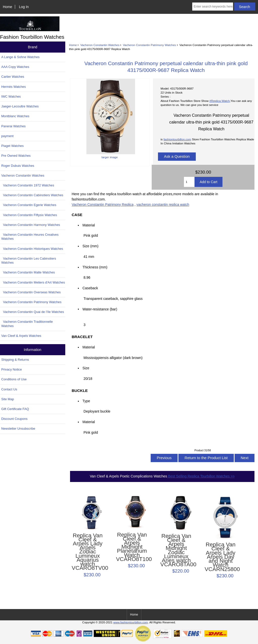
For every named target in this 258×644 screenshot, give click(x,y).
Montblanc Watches (15, 116)
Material (89, 225)
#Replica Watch (220, 101)
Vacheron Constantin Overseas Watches (31, 292)
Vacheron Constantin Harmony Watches (31, 225)
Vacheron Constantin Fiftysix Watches (29, 215)
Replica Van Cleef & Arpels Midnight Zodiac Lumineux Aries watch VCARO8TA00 (176, 550)
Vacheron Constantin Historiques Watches (32, 249)
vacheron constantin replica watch (163, 205)
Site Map (8, 399)
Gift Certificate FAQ (15, 409)
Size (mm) (90, 246)
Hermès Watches (13, 87)
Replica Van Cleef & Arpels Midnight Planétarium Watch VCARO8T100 (132, 547)
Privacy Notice (11, 369)
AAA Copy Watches (15, 67)
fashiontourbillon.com (177, 139)
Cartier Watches (13, 77)
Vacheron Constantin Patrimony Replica (103, 205)
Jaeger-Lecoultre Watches (20, 106)
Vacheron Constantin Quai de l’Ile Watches (33, 312)
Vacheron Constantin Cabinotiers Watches (32, 195)
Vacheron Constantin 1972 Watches (28, 185)
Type (86, 401)
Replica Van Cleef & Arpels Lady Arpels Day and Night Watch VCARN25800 (221, 557)
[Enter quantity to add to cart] (189, 182)
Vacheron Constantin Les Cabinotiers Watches (29, 260)
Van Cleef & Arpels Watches (21, 336)
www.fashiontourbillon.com (131, 622)
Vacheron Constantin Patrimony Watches (150, 45)
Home (7, 7)
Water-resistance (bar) (101, 309)
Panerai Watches (13, 126)
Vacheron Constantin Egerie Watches (29, 205)
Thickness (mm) (95, 267)
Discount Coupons (14, 419)
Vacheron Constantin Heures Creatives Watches (30, 237)
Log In (24, 7)
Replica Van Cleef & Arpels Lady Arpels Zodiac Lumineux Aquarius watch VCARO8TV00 (88, 552)
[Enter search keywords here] (213, 7)
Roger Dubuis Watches (18, 166)
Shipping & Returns (15, 360)
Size (86, 368)
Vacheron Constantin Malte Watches (28, 272)
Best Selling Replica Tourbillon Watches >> (201, 476)
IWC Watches (11, 96)
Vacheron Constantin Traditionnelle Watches (27, 324)
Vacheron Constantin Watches (100, 45)
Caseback (90, 288)
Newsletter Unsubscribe (18, 429)
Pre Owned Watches (16, 156)
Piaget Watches (12, 146)
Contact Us (9, 389)
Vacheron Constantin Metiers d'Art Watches (33, 282)
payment (7, 136)
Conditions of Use (14, 379)
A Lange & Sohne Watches (20, 57)
